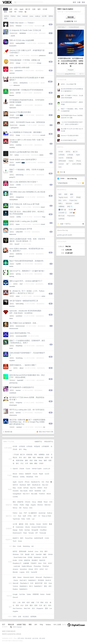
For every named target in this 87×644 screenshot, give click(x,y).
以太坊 (47, 474)
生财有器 (61, 219)
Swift (24, 516)
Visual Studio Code (20, 557)
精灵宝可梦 (39, 583)
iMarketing (26, 546)
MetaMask (30, 477)
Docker (39, 524)
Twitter (29, 594)
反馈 (20, 617)
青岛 (50, 605)
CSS (51, 502)
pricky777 (12, 177)
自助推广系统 (21, 625)
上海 (19, 602)
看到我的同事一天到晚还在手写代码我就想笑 (26, 90)
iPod (45, 488)
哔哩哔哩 (36, 594)
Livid (18, 115)
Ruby (23, 519)
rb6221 (41, 155)
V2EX (15, 617)
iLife (44, 491)
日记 (22, 463)
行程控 (41, 463)
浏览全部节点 (49, 442)
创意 (11, 9)
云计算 (44, 16)
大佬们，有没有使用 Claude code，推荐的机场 (27, 122)
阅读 (31, 460)
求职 (36, 455)
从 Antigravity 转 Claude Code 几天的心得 (25, 30)
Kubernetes (20, 527)
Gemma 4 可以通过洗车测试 (70, 136)
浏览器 (40, 502)
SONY (50, 563)
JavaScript (42, 513)
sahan (18, 296)
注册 (79, 2)
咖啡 (45, 460)
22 (51, 43)
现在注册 (71, 17)
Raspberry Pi (17, 563)
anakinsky (19, 254)
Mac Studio (24, 491)
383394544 (23, 33)
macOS (61, 158)
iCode (19, 546)
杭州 (28, 602)
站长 (33, 554)
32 (51, 413)
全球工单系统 (77, 164)
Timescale (43, 533)
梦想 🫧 (70, 206)
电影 (34, 457)
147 (50, 82)
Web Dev (48, 505)
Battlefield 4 (24, 586)
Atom (40, 563)
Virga (44, 217)
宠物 (36, 460)
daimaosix (17, 85)
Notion (42, 594)
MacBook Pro (36, 482)
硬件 (46, 551)
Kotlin (28, 519)
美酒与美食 (20, 460)
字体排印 (34, 563)
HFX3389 (12, 165)
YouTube (22, 594)
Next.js (15, 508)
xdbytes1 (19, 105)
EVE (32, 583)
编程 (45, 554)
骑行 (17, 463)
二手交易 (16, 455)
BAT (11, 371)
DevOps (27, 530)
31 (51, 304)
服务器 (21, 524)
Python (71, 161)
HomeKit (16, 491)
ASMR (77, 203)
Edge (27, 505)
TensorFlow (29, 538)
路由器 (27, 554)
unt (17, 56)
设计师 (45, 557)
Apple (78, 155)
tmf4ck (17, 155)
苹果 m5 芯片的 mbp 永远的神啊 (22, 40)
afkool (21, 368)
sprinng (18, 274)
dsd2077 (18, 163)
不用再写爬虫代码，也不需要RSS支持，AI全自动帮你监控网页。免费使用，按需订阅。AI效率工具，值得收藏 (71, 62)
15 (51, 294)
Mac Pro (33, 488)
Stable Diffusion (27, 566)
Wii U (31, 586)
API (37, 533)
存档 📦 (72, 213)
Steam (20, 577)
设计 (20, 449)
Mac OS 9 (26, 494)
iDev (19, 16)
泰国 (66, 194)
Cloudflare (43, 530)
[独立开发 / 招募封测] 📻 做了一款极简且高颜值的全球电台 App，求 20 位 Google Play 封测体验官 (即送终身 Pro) (27, 422)
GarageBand (17, 494)
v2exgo (18, 63)
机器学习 (16, 538)
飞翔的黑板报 (62, 183)
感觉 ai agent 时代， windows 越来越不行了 (26, 281)
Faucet (35, 474)
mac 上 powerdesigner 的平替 (21, 229)
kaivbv (11, 266)
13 (51, 24)
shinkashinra (24, 83)
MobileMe (38, 491)
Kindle (15, 560)
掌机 (45, 586)
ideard (43, 207)
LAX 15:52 (35, 638)
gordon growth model (65, 235)
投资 (48, 455)
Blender (15, 572)
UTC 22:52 (21, 638)
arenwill (43, 135)
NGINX (45, 524)
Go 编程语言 (33, 513)
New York (27, 608)
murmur (18, 390)
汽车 (22, 554)
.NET (35, 516)
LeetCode (17, 566)
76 (51, 174)
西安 (17, 605)
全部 (11, 12)
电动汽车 (42, 560)
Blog (25, 449)
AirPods (26, 488)
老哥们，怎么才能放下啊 (68, 84)
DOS (28, 572)
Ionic (31, 508)
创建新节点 (38, 442)
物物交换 (40, 457)
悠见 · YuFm (62, 200)
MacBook (23, 485)
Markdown (37, 557)
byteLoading (20, 304)
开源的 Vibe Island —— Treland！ (22, 23)
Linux (31, 16)
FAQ (41, 625)
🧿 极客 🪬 (62, 210)
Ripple (41, 474)
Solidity (22, 477)
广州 (37, 602)
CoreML (15, 497)
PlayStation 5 (24, 583)
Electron (40, 505)
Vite (20, 508)
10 (51, 53)
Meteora (15, 477)
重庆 (31, 605)
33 (51, 357)
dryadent (12, 361)
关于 (4, 625)
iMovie (49, 494)
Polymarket (71, 216)
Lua (33, 519)
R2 (15, 12)
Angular (33, 505)
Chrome (28, 502)
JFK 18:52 (42, 638)
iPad (47, 482)
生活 (60, 167)
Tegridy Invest (63, 197)
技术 (6, 9)
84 (51, 368)
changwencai (20, 197)
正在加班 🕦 (63, 213)
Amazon (15, 569)
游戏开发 (27, 560)
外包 (41, 551)
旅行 (25, 457)
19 (51, 62)
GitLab (31, 569)
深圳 (23, 602)
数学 (22, 538)
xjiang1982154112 (70, 74)
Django (15, 530)
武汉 (47, 602)
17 (51, 33)
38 (51, 196)
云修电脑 (26, 563)
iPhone (79, 161)
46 (51, 134)
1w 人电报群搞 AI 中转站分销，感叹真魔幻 (26, 132)
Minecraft (39, 577)
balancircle (13, 234)
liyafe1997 (20, 380)
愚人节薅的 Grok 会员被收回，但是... (23, 323)
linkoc (11, 319)
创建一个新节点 (65, 224)
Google (12, 115)
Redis (21, 530)
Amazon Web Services (39, 527)
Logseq (22, 572)
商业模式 (35, 560)
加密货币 (28, 474)
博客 (30, 625)
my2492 (18, 264)
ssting (18, 207)
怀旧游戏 (41, 580)
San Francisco (17, 608)
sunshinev (19, 316)
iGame (16, 580)
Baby (41, 460)
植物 (31, 463)
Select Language (16, 627)
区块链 (30, 557)
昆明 (36, 605)
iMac (14, 488)
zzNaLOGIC (19, 232)
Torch (15, 541)
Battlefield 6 (23, 589)
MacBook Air (36, 485)
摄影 (26, 460)
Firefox (16, 505)
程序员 (68, 152)
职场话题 (69, 158)
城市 (39, 9)
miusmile (22, 125)
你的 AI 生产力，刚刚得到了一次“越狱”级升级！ (27, 271)
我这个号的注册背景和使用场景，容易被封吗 (26, 261)
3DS (45, 583)
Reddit (48, 594)
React (46, 502)
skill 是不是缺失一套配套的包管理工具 (24, 301)
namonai (12, 73)
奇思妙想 (37, 446)
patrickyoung (13, 383)
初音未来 (69, 203)
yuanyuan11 (19, 71)
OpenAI (15, 469)
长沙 (22, 605)
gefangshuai (15, 128)
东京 (33, 608)
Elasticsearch (17, 533)
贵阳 (46, 608)
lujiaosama (13, 108)
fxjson (18, 224)
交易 (34, 9)
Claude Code (13, 33)
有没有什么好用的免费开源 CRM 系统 (24, 152)
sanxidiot (12, 286)
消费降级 (61, 206)
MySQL (32, 524)
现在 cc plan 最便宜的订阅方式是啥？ (24, 182)
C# (39, 516)
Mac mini (45, 485)
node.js (38, 16)
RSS (61, 172)
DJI (46, 569)
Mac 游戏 (34, 494)
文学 (27, 463)
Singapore (40, 608)
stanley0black (14, 200)
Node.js (49, 513)
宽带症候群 (62, 161)
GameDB (34, 572)
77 (51, 424)
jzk (43, 26)
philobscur (42, 56)
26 (51, 104)
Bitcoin (15, 474)
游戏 (14, 577)
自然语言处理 (39, 538)
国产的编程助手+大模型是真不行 (22, 387)
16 (51, 315)
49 (51, 93)
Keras (20, 541)
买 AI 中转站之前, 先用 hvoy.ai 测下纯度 (24, 204)
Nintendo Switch (29, 577)
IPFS (36, 569)
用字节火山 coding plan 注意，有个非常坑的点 (27, 410)
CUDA (47, 538)
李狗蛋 (78, 197)
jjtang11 (12, 256)
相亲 (60, 194)
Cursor (28, 469)
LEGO (42, 569)
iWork (31, 491)
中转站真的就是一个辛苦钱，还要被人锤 (25, 60)
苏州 (27, 605)
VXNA (62, 179)
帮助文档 (11, 625)
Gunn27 (17, 244)
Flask (25, 533)
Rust (20, 516)
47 (51, 390)
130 (50, 284)
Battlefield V (38, 586)
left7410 (18, 93)
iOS (43, 482)
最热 (6, 12)
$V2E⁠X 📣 (72, 210)
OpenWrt (39, 554)
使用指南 (33, 617)
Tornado (31, 533)
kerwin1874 (13, 46)
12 (51, 253)
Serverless (23, 569)
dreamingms (13, 405)
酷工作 (75, 152)
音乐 (20, 457)
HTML (30, 516)
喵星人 (61, 203)
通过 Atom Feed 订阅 (46, 432)
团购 (30, 457)
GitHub (50, 554)
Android (61, 164)
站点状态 (26, 617)
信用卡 (47, 457)
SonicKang (19, 358)
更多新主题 (8, 432)
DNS (27, 524)
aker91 (13, 36)
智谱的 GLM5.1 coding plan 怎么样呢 (23, 221)
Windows (12, 380)
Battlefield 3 (32, 580)
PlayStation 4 (48, 577)
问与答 (61, 152)
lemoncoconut (20, 326)
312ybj (18, 135)
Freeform (42, 494)
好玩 (16, 9)
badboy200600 (20, 43)
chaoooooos (13, 415)
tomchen (12, 306)
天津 (40, 605)
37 (51, 70)
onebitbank (13, 393)
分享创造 (70, 155)
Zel (44, 427)
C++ (15, 516)
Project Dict (73, 200)
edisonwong (20, 175)
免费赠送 (42, 455)
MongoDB (35, 530)
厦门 (45, 605)
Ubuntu (28, 527)
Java (21, 513)
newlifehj (19, 145)
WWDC (40, 488)
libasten (12, 95)
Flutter (22, 505)
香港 (42, 602)
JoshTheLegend (14, 118)
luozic (11, 348)
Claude (12, 185)
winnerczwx (13, 187)
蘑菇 (36, 463)
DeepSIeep (19, 346)
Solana (21, 474)
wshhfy (19, 217)
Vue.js (34, 502)
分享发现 (61, 155)
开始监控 (71, 70)
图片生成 (61, 216)
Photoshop (37, 566)
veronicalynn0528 (21, 336)
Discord (15, 597)
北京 (14, 602)
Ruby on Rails (46, 516)
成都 (33, 602)
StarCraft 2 (23, 580)
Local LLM (47, 469)
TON (36, 477)
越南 (72, 194)
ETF (72, 197)
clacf (21, 284)
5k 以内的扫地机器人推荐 (69, 140)
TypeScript (16, 519)
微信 (14, 502)
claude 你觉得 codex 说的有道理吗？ (23, 160)
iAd (32, 546)
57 (51, 115)
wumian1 (19, 427)
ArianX (43, 224)
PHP (11, 155)
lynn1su (18, 413)
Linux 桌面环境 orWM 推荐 (19, 68)
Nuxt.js (25, 508)
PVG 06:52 (28, 638)
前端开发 (20, 502)
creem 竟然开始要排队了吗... (20, 333)
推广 (68, 164)
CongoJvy (19, 403)
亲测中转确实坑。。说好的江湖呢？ (23, 365)
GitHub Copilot (37, 469)
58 (51, 379)
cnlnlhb (18, 185)
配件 (29, 485)
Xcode (20, 488)
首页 (74, 2)
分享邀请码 (45, 446)
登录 (83, 2)
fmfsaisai (19, 26)
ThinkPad (46, 566)
